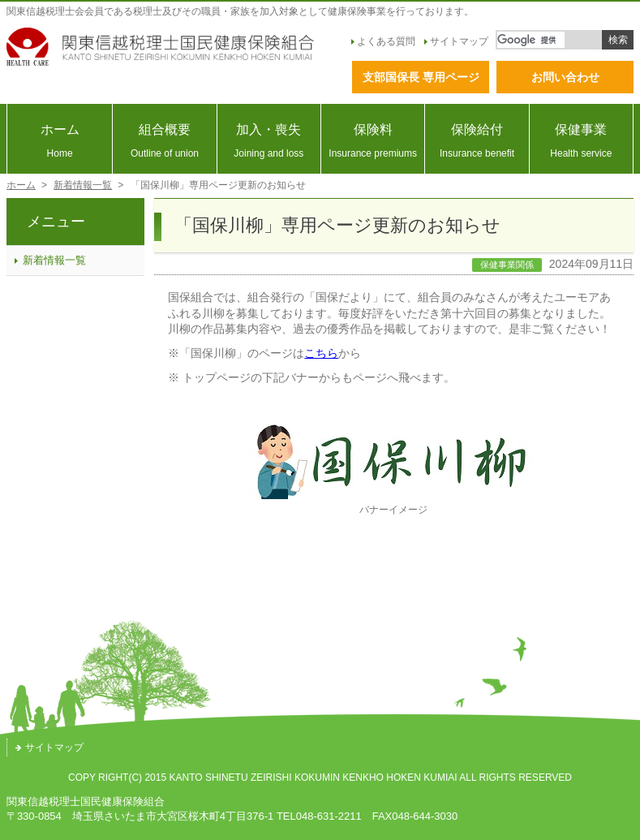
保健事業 (581, 141)
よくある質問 (383, 41)
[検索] (531, 40)
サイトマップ (456, 41)
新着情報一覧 (83, 185)
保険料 (373, 141)
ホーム (60, 141)
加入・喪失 (269, 141)
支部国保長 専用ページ (421, 77)
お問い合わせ (565, 77)
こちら (321, 353)
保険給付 (477, 141)
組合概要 (164, 141)
